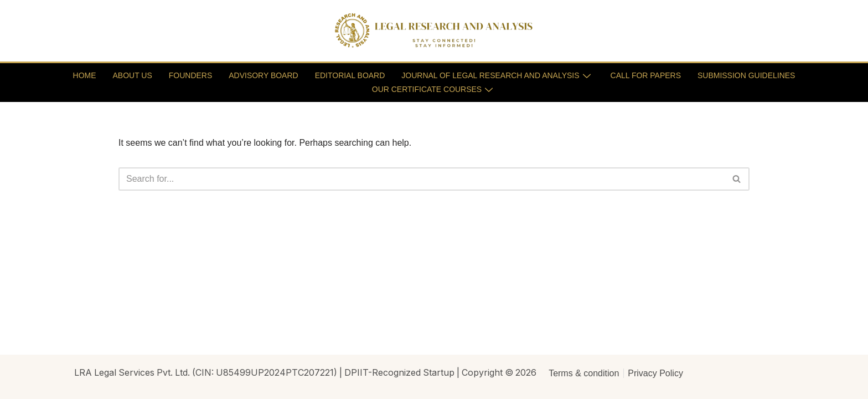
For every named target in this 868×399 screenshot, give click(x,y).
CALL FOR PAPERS (646, 75)
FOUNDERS (190, 75)
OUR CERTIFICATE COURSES (433, 89)
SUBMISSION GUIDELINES (746, 75)
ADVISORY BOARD (263, 75)
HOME (84, 75)
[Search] (422, 179)
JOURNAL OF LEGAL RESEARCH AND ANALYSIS (496, 75)
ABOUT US (132, 75)
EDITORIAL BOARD (350, 75)
